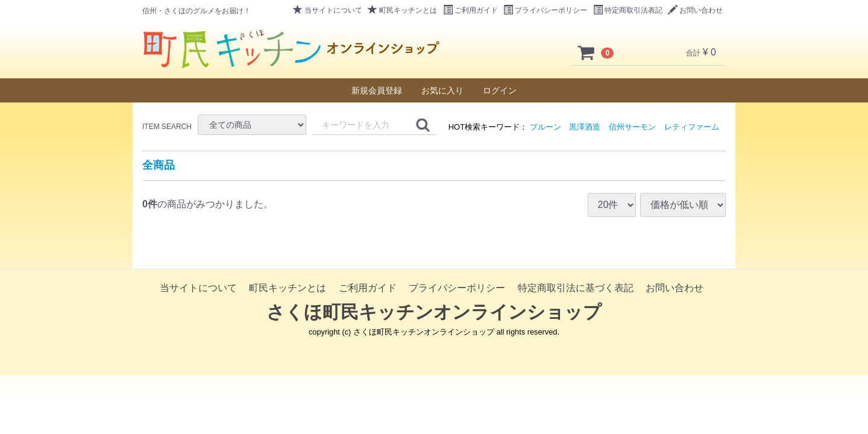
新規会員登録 (377, 90)
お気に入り (442, 90)
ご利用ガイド (470, 10)
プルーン (546, 127)
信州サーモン (632, 127)
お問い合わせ (695, 10)
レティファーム (692, 127)
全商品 (159, 165)
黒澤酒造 (585, 127)
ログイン (500, 90)
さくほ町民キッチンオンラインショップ (434, 312)
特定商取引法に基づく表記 (576, 288)
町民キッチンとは (402, 10)
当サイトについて (328, 10)
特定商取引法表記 (628, 10)
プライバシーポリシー (545, 10)
